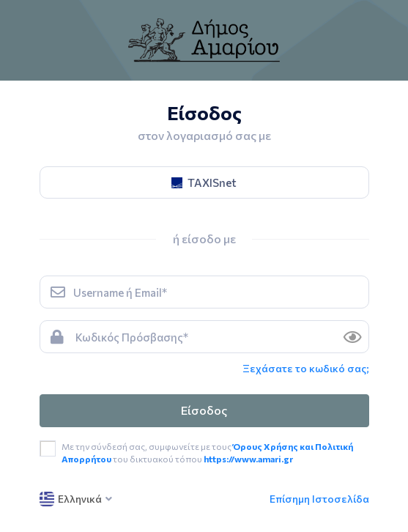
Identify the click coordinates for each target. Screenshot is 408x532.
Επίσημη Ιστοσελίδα (319, 499)
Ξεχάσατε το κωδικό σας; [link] (306, 368)
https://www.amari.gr (248, 459)
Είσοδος (204, 410)
